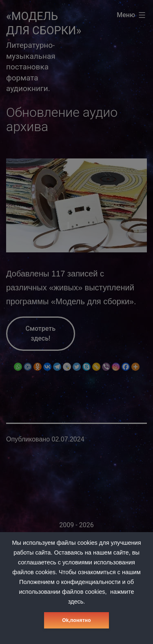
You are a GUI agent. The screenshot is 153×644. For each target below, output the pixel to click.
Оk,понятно (76, 620)
